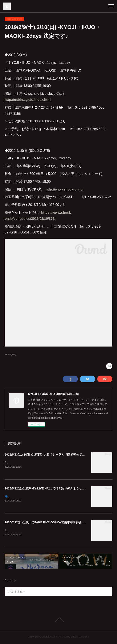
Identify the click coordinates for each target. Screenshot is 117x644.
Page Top (58, 621)
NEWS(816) (10, 355)
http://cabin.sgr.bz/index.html (28, 100)
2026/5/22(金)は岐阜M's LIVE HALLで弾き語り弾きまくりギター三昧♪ (51, 489)
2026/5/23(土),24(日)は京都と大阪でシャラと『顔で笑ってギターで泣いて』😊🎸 (58, 455)
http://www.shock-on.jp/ (65, 189)
